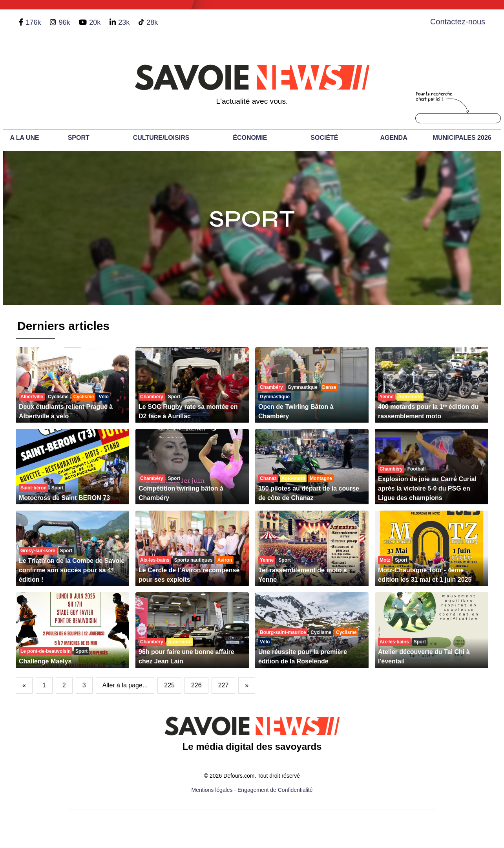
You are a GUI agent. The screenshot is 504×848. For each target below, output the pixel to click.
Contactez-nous (458, 22)
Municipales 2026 (462, 138)
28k (152, 22)
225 (169, 685)
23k (124, 22)
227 (224, 685)
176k (33, 22)
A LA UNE (24, 138)
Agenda (394, 138)
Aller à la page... (125, 685)
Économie (250, 138)
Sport (79, 138)
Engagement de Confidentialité (275, 790)
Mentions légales (212, 790)
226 (196, 685)
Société (324, 138)
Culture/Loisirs (161, 138)
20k (95, 22)
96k (64, 22)
